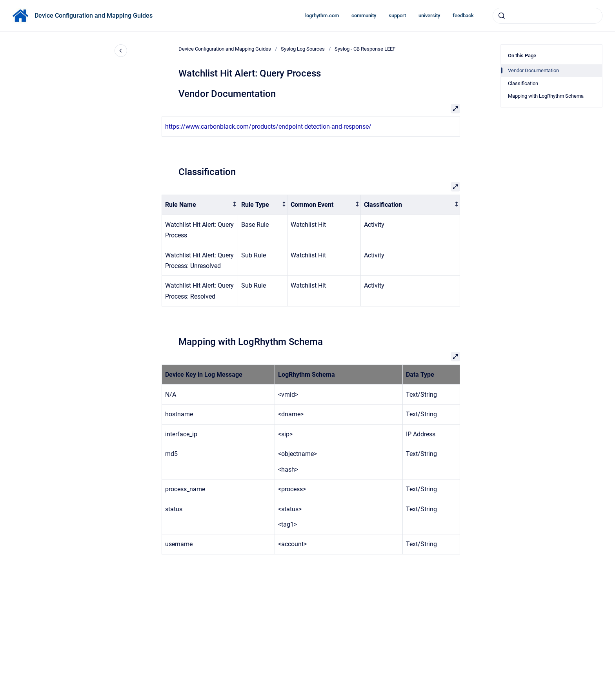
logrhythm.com (322, 15)
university (429, 15)
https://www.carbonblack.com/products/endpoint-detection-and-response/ (268, 127)
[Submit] (502, 16)
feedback (463, 15)
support (397, 15)
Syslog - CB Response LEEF (365, 49)
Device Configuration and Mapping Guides (94, 15)
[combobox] (548, 16)
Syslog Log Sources (303, 49)
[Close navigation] (121, 51)
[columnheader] (200, 205)
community (364, 15)
